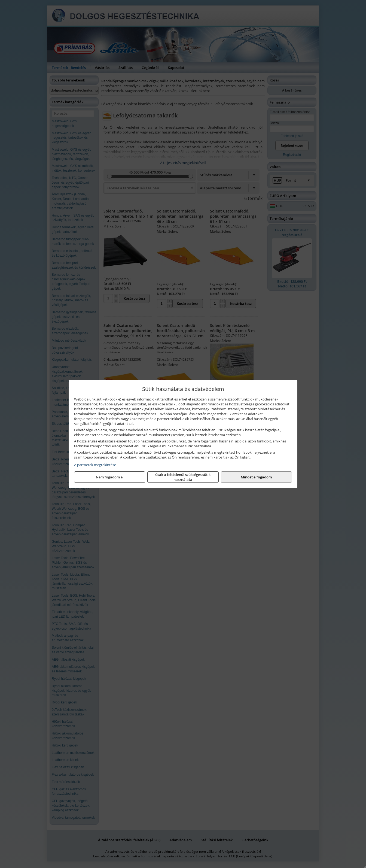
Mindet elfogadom (256, 477)
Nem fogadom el (110, 477)
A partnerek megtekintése (95, 465)
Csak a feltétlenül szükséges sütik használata (183, 477)
